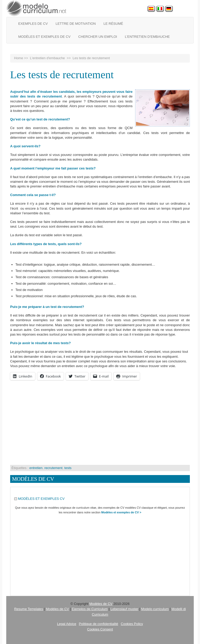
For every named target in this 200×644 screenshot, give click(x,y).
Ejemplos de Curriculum (90, 609)
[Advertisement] (100, 423)
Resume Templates (29, 609)
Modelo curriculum (155, 609)
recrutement (53, 468)
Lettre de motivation (76, 24)
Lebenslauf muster (124, 609)
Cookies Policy (132, 624)
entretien (36, 468)
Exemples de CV (33, 24)
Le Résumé (113, 24)
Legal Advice (67, 624)
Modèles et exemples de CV (44, 37)
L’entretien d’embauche (147, 37)
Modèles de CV (101, 604)
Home (19, 58)
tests (68, 468)
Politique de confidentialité (99, 624)
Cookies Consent (100, 629)
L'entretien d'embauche (47, 58)
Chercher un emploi (98, 37)
